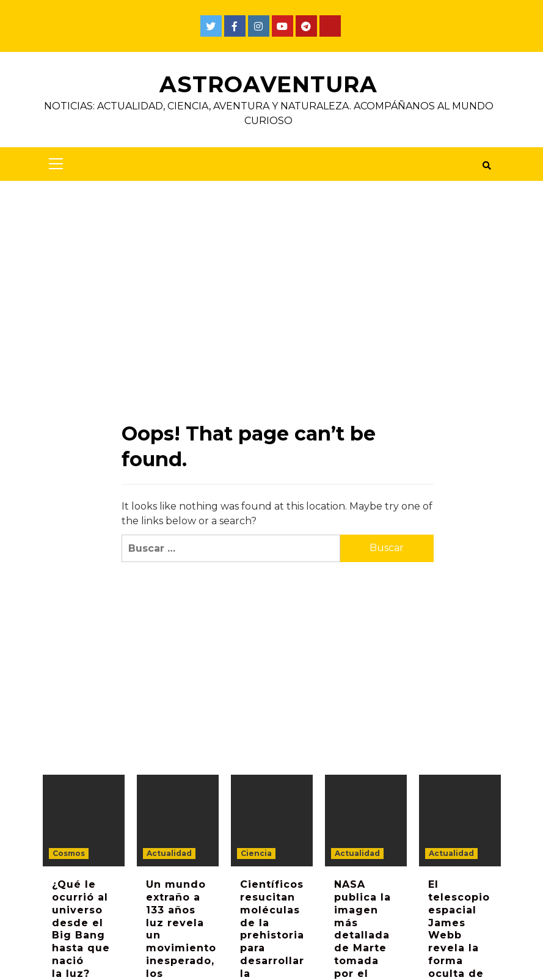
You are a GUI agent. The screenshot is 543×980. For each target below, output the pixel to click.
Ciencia (256, 853)
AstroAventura (268, 84)
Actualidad (169, 853)
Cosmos (69, 853)
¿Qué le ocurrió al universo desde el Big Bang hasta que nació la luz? (81, 929)
